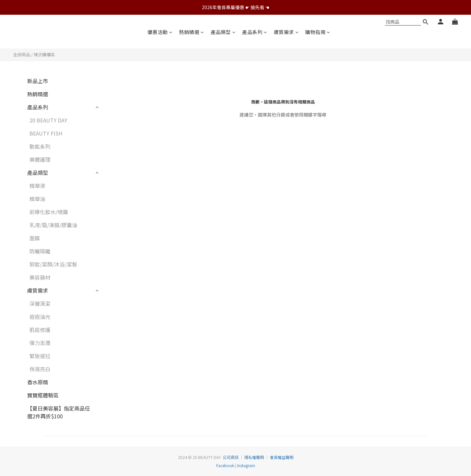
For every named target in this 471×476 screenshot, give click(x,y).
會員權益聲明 (282, 457)
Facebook (225, 465)
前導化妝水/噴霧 (49, 212)
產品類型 (223, 32)
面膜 (35, 238)
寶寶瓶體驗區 (43, 395)
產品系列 (255, 32)
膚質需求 (286, 32)
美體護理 (40, 159)
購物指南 (318, 32)
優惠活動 (160, 32)
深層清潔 (40, 303)
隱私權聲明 (254, 457)
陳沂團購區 (44, 55)
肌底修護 (40, 330)
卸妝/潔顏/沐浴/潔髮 (53, 264)
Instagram (246, 465)
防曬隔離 (40, 251)
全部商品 (22, 55)
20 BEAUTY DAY (48, 120)
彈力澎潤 (40, 343)
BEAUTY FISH (46, 133)
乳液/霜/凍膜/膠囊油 (53, 225)
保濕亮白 (40, 369)
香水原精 (38, 382)
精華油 (37, 199)
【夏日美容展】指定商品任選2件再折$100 (59, 412)
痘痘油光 (40, 317)
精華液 (37, 186)
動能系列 (40, 146)
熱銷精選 (192, 32)
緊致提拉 (40, 356)
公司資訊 (231, 457)
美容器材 (40, 277)
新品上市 (38, 81)
